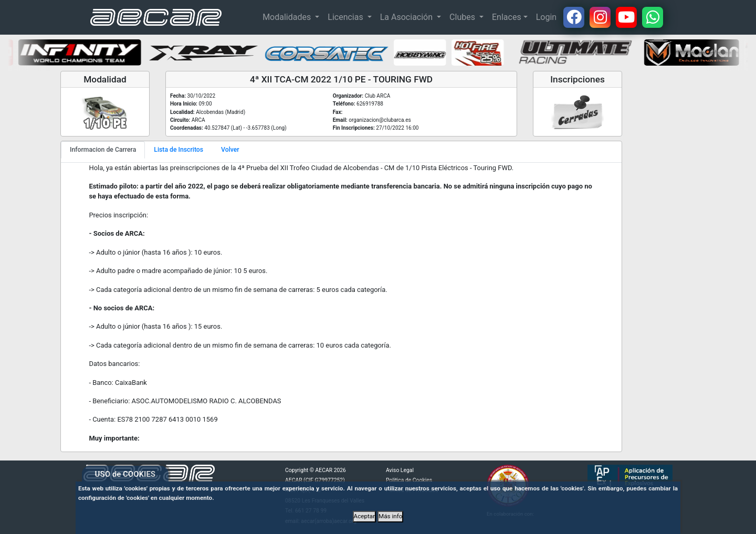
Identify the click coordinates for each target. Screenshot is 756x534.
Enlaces (507, 17)
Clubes (463, 17)
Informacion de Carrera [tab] (103, 150)
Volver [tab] (230, 150)
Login (546, 17)
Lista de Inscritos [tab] (178, 150)
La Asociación (407, 17)
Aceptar (365, 516)
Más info (390, 516)
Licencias (346, 17)
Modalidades (288, 17)
